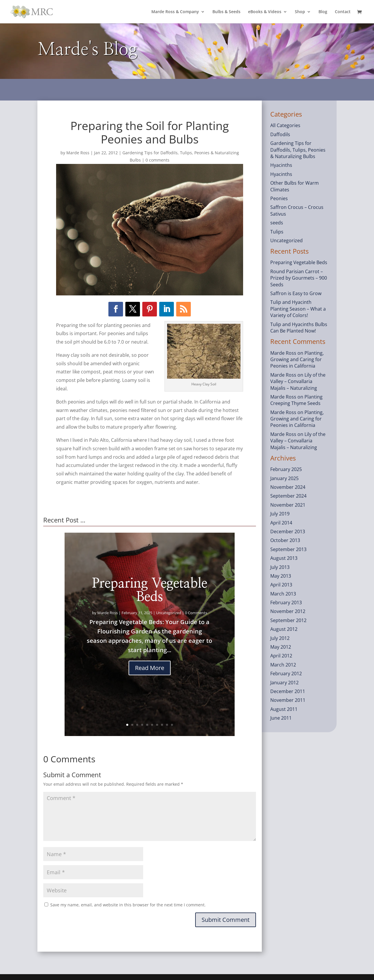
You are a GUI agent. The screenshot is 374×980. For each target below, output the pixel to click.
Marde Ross (78, 153)
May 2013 (281, 576)
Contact (343, 12)
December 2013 (288, 531)
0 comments (157, 160)
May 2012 (281, 647)
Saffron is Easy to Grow (296, 293)
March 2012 (283, 665)
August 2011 (284, 709)
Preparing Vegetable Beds (150, 590)
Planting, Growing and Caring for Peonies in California (297, 360)
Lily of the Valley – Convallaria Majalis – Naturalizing (298, 381)
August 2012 (284, 629)
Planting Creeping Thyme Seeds (296, 400)
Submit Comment (226, 920)
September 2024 (288, 496)
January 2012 (284, 683)
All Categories (285, 125)
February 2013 (286, 602)
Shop (300, 12)
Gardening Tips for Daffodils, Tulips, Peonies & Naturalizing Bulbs (298, 150)
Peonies (279, 198)
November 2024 (288, 487)
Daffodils (280, 134)
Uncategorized (169, 613)
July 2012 (280, 638)
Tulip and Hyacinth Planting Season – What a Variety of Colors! (298, 309)
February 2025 (286, 469)
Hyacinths (281, 165)
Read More (150, 668)
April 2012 (281, 656)
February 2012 (286, 673)
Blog (323, 12)
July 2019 (280, 514)
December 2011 (288, 691)
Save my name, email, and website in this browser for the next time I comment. (128, 905)
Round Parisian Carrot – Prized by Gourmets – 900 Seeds (299, 278)
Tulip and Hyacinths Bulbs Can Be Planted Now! (299, 328)
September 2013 (288, 549)
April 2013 (281, 585)
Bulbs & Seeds (226, 12)
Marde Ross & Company (175, 12)
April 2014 (281, 523)
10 (172, 725)
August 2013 (284, 558)
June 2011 (281, 718)
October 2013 (285, 540)
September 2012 (288, 620)
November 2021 (288, 505)
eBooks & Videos (265, 12)
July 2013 (280, 567)
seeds (277, 223)
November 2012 (288, 611)
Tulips (277, 232)
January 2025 (284, 478)
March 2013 (283, 594)
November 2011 (288, 700)
